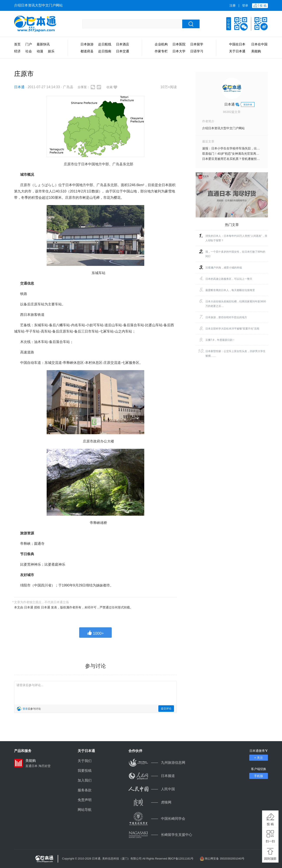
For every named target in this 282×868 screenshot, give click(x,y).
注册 (233, 5)
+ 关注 (259, 758)
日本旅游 (87, 44)
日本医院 (179, 44)
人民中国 (152, 789)
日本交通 (123, 51)
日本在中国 (259, 44)
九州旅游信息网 (157, 763)
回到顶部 (270, 859)
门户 (29, 44)
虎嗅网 (150, 802)
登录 (245, 5)
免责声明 (85, 800)
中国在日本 (237, 44)
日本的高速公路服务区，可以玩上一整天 (229, 279)
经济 (17, 51)
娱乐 (51, 51)
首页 (17, 44)
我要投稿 (85, 771)
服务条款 (85, 790)
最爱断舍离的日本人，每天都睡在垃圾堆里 (230, 290)
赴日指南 (105, 51)
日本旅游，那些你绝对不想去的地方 (226, 317)
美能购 (256, 51)
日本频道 (152, 776)
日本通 (19, 87)
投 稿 (270, 824)
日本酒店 (123, 44)
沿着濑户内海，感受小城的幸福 (224, 268)
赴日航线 (105, 44)
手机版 (259, 776)
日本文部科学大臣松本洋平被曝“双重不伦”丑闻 (232, 329)
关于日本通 (237, 51)
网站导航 (85, 810)
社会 (29, 51)
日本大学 (179, 51)
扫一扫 (270, 841)
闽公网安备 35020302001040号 (225, 859)
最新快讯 (43, 44)
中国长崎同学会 (157, 819)
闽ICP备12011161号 (181, 859)
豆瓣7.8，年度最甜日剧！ (220, 340)
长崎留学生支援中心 (160, 835)
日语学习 (197, 51)
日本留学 (197, 44)
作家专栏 (161, 51)
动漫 (40, 51)
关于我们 (85, 761)
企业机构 (161, 44)
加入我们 (85, 780)
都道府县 (87, 51)
